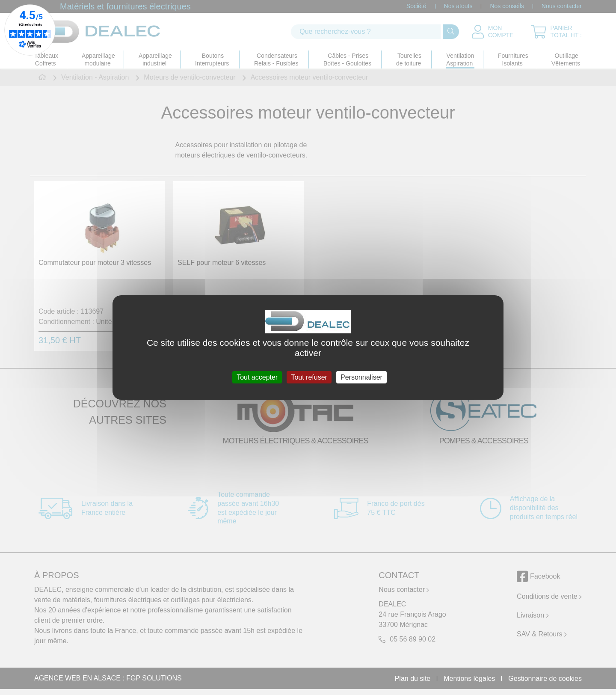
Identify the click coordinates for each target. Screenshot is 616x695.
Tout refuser (309, 377)
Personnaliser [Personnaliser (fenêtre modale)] (361, 377)
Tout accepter (257, 377)
